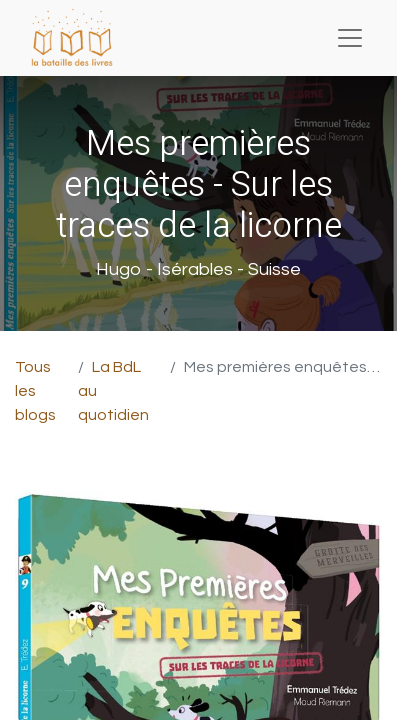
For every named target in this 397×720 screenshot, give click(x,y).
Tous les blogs (35, 391)
